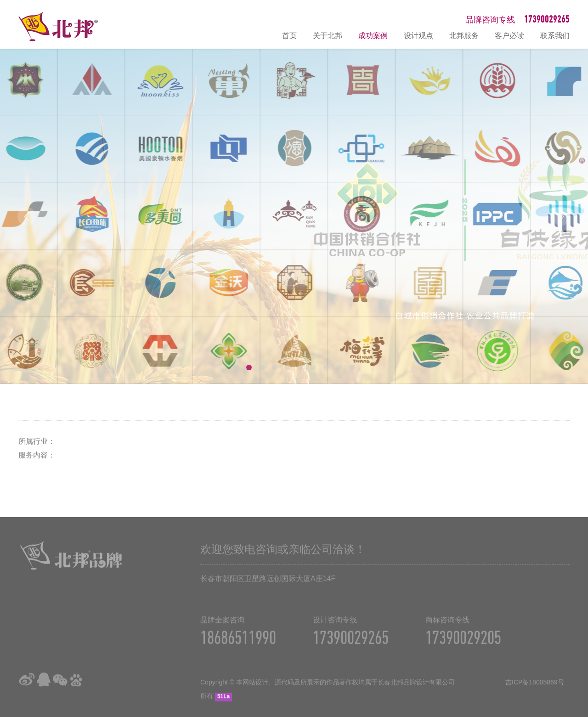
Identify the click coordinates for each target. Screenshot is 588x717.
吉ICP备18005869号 (535, 686)
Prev (27, 216)
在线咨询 (577, 612)
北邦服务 (464, 36)
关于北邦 (328, 36)
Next (561, 216)
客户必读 (509, 36)
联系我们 (555, 36)
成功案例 (373, 36)
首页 (289, 36)
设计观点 (418, 36)
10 (352, 367)
